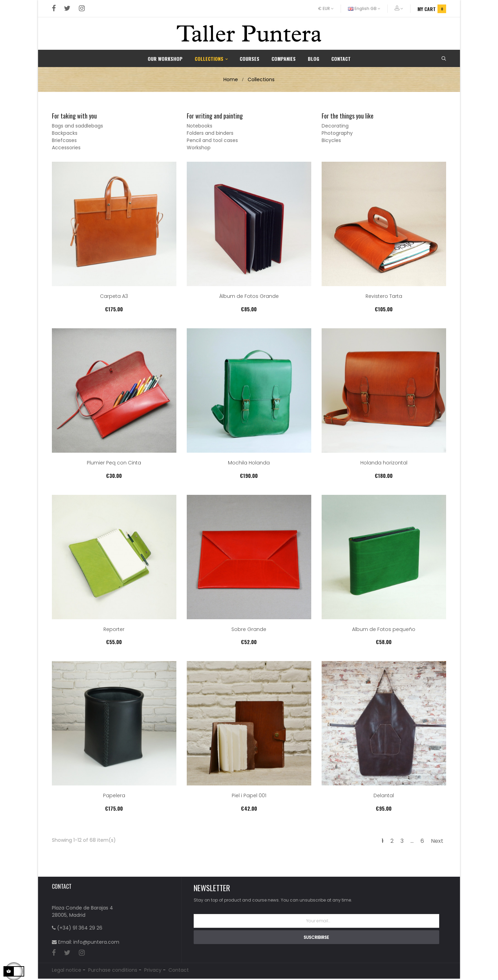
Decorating (335, 126)
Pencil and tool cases (212, 140)
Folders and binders (210, 133)
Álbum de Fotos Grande (249, 297)
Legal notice (67, 971)
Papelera (114, 796)
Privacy (153, 971)
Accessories (66, 148)
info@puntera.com (96, 942)
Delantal (384, 796)
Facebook (54, 9)
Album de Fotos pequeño (384, 630)
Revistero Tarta (384, 297)
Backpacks (65, 133)
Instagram (82, 9)
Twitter (67, 9)
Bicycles (331, 140)
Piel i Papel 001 (249, 796)
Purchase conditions (113, 971)
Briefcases (64, 140)
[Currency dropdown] (330, 9)
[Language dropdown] (364, 9)
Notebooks (200, 126)
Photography (337, 133)
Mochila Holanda (249, 463)
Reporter (114, 630)
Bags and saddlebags (77, 126)
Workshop (199, 148)
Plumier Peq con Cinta (114, 463)
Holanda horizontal (384, 463)
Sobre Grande (249, 630)
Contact (179, 971)
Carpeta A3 (114, 297)
